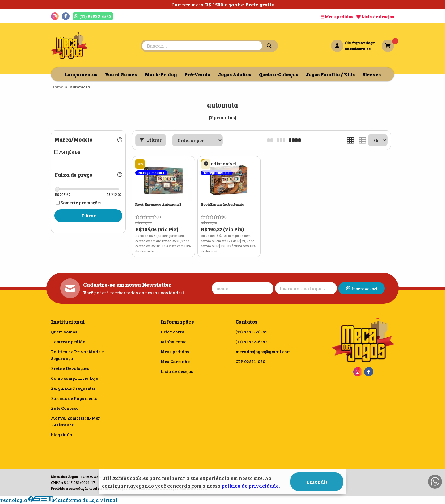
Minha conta (174, 342)
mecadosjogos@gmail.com (263, 352)
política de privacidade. (251, 485)
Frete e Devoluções (70, 368)
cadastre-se (360, 49)
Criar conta (173, 332)
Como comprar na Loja (75, 378)
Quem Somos (64, 332)
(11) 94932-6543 (252, 342)
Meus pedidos (336, 17)
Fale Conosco (65, 408)
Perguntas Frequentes (73, 388)
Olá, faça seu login (360, 43)
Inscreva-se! (362, 288)
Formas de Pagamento (74, 398)
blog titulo (61, 435)
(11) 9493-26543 (252, 332)
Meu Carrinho (175, 361)
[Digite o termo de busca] (202, 46)
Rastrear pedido (68, 342)
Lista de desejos (375, 17)
